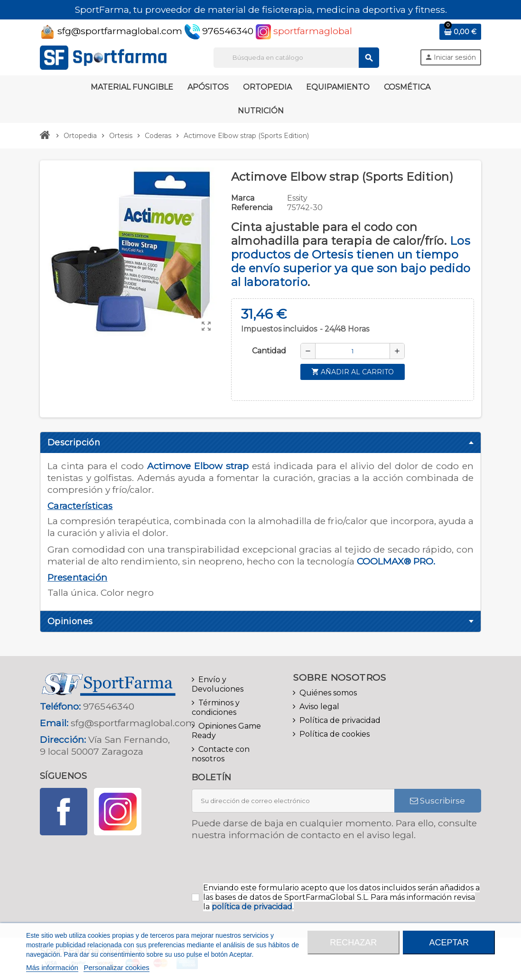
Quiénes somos (328, 693)
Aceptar (449, 943)
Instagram (118, 812)
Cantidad (269, 351)
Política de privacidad (340, 720)
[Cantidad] (353, 351)
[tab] (260, 443)
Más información (52, 967)
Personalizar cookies (116, 967)
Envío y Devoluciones (218, 684)
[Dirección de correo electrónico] (293, 801)
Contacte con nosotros (221, 754)
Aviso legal (319, 707)
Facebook (64, 812)
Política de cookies (335, 734)
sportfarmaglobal (304, 31)
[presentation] (271, 865)
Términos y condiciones (216, 707)
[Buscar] (296, 58)
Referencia (252, 208)
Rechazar (353, 943)
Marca (243, 198)
